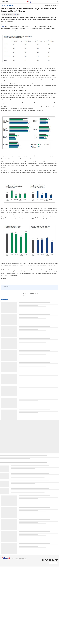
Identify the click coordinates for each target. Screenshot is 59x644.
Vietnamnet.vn (6, 2)
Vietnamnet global (7, 5)
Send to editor (53, 563)
